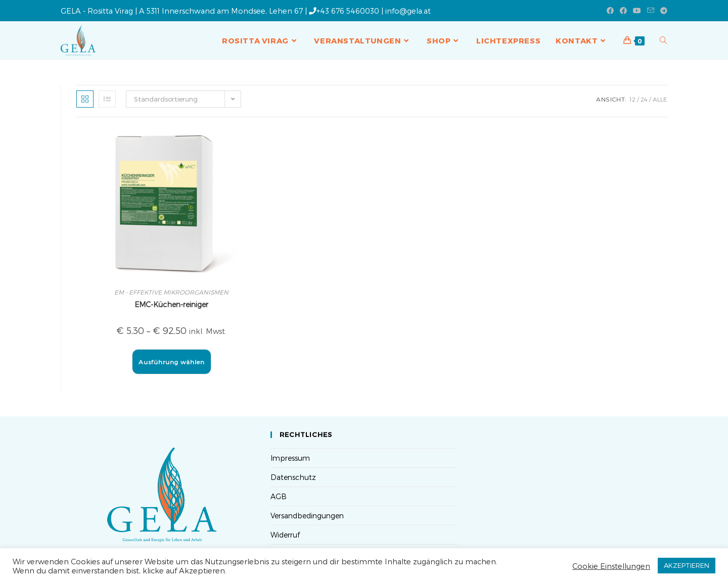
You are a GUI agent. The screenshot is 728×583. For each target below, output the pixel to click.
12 (632, 99)
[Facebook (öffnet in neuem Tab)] (610, 11)
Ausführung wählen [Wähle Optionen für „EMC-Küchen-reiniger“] (172, 362)
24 (644, 99)
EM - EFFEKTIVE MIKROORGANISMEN (171, 292)
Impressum (290, 458)
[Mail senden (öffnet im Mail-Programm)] (651, 11)
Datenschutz (293, 477)
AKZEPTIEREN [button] (687, 565)
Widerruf (285, 535)
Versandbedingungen (307, 516)
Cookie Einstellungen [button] (611, 566)
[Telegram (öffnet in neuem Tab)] (662, 11)
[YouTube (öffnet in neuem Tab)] (637, 11)
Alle (660, 99)
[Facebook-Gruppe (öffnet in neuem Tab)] (623, 11)
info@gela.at (408, 11)
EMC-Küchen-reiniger (171, 304)
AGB (279, 496)
